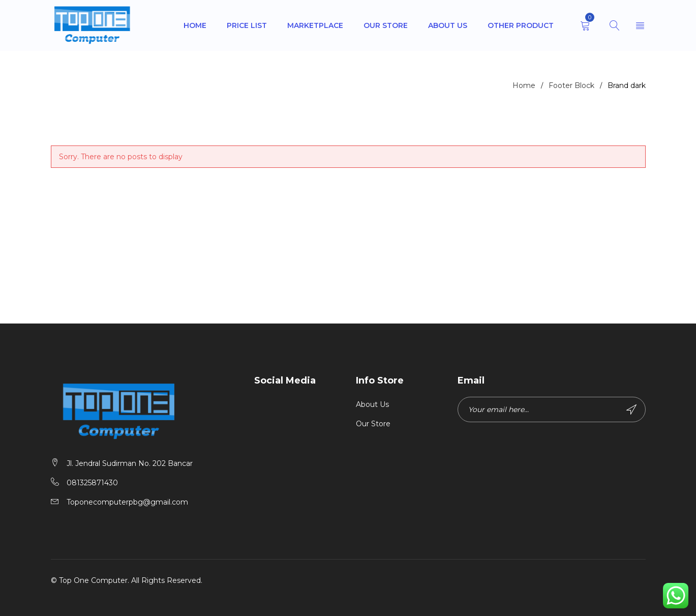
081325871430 (92, 483)
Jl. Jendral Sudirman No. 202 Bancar (130, 463)
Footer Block (571, 85)
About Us (372, 404)
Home (524, 85)
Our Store (373, 424)
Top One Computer (93, 580)
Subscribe (631, 409)
